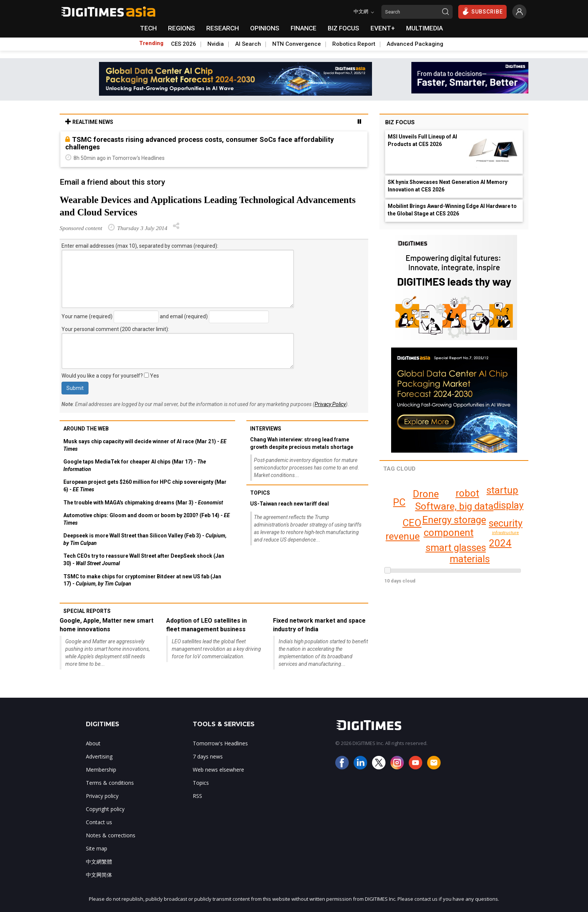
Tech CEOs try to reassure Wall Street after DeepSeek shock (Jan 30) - (144, 560)
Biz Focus (400, 122)
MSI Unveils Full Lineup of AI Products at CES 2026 (422, 140)
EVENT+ (383, 28)
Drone (426, 494)
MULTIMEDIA (424, 28)
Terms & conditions (110, 783)
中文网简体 (99, 875)
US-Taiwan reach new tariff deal (289, 504)
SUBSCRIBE (482, 11)
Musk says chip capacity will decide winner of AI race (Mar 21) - (145, 445)
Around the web (86, 429)
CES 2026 (184, 44)
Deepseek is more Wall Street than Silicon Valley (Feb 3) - (145, 539)
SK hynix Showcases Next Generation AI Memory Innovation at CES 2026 (448, 186)
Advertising (99, 756)
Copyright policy (105, 809)
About (93, 743)
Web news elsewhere (218, 770)
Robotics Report (354, 44)
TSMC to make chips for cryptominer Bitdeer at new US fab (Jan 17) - (142, 580)
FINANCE (304, 28)
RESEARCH (223, 28)
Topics (260, 493)
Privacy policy (102, 796)
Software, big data (454, 506)
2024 (500, 543)
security (505, 523)
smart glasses (455, 548)
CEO (412, 523)
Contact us (99, 822)
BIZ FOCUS (343, 28)
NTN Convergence (297, 44)
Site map (97, 848)
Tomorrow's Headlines (220, 743)
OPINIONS (265, 28)
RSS (197, 796)
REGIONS (181, 28)
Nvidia (216, 44)
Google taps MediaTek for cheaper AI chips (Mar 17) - (135, 465)
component (449, 533)
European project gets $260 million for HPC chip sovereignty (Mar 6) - (145, 486)
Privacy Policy (330, 404)
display (502, 495)
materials (470, 559)
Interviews (266, 429)
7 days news (208, 756)
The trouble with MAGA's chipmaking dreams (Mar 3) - (143, 503)
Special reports (87, 611)
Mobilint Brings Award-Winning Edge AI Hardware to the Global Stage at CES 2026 (452, 210)
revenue (403, 536)
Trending (151, 43)
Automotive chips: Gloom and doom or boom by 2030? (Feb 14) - (147, 519)
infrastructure (506, 533)
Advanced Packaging (415, 44)
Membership (101, 770)
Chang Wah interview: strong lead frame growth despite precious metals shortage (302, 443)
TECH (148, 28)
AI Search (248, 44)
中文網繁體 (99, 862)
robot (467, 493)
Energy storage (453, 520)
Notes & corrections (111, 835)
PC (399, 502)
